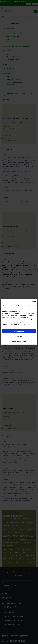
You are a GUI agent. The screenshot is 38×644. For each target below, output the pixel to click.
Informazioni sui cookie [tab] (30, 306)
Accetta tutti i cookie (19, 331)
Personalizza (19, 336)
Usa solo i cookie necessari (19, 341)
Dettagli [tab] (17, 306)
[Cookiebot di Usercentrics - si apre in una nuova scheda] (30, 302)
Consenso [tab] (6, 306)
